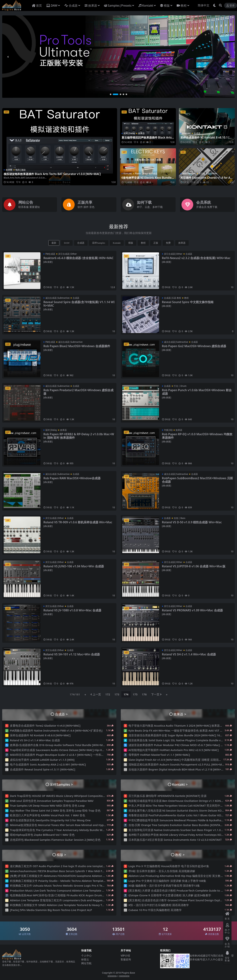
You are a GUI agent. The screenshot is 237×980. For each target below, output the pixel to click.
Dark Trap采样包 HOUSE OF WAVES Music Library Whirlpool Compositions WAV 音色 (64, 796)
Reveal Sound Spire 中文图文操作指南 (188, 302)
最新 (54, 243)
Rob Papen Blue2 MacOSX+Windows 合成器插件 (77, 346)
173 (117, 694)
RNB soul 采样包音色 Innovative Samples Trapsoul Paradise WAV (52, 801)
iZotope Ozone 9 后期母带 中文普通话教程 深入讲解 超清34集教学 (170, 895)
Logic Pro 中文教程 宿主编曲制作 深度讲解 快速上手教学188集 (167, 881)
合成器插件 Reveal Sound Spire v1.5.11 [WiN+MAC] (43, 769)
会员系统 (204, 202)
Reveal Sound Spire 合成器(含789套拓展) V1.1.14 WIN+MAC (79, 304)
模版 (131, 243)
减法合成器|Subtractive (57, 298)
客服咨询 (126, 959)
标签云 (85, 959)
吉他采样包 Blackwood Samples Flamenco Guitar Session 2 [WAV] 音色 (55, 840)
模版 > (61, 855)
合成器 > (61, 714)
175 (135, 694)
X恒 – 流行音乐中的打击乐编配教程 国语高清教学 (159, 905)
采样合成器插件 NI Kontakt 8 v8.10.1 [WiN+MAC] (207, 139)
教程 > (180, 855)
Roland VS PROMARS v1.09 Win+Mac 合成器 (192, 610)
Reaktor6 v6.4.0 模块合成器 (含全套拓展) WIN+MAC (78, 258)
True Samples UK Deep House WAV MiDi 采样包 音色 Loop (47, 806)
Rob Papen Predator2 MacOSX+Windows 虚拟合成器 (78, 392)
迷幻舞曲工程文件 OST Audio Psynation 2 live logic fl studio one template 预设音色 (63, 866)
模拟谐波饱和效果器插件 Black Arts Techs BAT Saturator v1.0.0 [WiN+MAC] (52, 174)
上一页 (96, 694)
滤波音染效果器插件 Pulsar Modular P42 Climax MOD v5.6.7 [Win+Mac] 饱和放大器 (181, 745)
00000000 (124, 976)
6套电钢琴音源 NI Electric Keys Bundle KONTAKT (148, 179)
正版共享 (85, 202)
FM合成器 (50, 254)
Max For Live (189, 173)
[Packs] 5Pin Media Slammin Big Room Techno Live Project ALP (51, 910)
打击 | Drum (180, 386)
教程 (143, 243)
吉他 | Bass (180, 518)
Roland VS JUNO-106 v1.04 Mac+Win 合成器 (74, 566)
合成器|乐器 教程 (173, 298)
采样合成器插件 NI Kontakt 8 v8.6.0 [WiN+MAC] (40, 735)
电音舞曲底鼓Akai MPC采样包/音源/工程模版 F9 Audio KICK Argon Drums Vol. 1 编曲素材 (66, 895)
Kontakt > (180, 784)
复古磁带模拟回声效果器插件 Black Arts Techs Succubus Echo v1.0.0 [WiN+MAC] (148, 139)
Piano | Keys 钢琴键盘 (146, 173)
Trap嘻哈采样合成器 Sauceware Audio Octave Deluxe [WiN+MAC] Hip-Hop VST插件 (63, 750)
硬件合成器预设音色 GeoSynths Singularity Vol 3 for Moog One (50, 820)
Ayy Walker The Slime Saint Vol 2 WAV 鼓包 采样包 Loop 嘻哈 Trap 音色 (55, 810)
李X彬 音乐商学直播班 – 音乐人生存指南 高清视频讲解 (162, 871)
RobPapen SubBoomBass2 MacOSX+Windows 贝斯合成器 (198, 480)
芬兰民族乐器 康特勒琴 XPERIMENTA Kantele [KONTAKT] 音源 (167, 796)
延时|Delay (129, 133)
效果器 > (180, 714)
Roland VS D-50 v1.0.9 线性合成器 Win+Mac (192, 522)
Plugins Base (128, 973)
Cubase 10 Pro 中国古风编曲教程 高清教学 (155, 910)
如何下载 (144, 202)
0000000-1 (113, 976)
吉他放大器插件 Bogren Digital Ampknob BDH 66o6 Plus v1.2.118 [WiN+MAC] (178, 769)
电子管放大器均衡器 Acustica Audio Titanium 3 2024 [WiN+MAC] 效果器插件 (177, 726)
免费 (168, 243)
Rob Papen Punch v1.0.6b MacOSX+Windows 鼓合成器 (197, 392)
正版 (156, 243)
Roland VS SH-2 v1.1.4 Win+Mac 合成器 (189, 654)
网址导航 (86, 963)
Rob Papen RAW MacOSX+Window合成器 (72, 478)
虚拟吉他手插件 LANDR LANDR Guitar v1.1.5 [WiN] (42, 760)
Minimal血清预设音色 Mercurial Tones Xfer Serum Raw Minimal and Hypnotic (60, 825)
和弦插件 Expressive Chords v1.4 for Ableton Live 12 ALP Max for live (207, 179)
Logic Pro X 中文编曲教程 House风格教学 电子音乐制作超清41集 (169, 866)
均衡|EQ (168, 430)
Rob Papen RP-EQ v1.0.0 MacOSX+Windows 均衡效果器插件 (197, 436)
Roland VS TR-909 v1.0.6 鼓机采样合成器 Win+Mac (78, 522)
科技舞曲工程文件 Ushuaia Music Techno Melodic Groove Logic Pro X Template (61, 886)
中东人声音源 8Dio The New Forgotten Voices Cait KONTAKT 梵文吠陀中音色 (177, 806)
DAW (67, 243)
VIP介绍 (125, 956)
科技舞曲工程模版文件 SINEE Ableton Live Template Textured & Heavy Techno (60, 905)
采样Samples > (61, 784)
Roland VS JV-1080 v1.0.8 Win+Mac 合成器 (72, 610)
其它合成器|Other (208, 173)
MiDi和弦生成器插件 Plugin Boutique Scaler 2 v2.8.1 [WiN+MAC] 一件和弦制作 (60, 755)
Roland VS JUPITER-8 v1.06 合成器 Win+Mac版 (194, 566)
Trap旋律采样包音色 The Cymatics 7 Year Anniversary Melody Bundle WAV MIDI (61, 830)
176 (144, 694)
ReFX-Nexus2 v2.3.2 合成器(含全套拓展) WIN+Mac (196, 258)
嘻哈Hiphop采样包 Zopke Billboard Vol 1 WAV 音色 (42, 835)
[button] (113, 94)
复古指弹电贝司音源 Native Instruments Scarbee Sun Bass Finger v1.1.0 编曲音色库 (182, 830)
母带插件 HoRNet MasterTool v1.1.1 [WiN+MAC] (159, 755)
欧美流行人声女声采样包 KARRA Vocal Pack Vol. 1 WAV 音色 (48, 815)
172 (108, 694)
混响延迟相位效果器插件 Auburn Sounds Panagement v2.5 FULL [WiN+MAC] (177, 764)
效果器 (9, 170)
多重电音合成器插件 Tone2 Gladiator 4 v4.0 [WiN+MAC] (45, 726)
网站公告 (26, 202)
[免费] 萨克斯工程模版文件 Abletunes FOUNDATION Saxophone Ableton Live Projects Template (71, 876)
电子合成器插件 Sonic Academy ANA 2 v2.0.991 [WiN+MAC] (48, 764)
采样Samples (99, 243)
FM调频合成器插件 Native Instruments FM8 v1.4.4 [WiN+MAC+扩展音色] (56, 730)
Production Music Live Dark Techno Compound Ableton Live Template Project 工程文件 (66, 890)
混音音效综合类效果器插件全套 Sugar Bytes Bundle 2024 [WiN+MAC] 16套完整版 (180, 735)
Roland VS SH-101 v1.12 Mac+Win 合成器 (72, 654)
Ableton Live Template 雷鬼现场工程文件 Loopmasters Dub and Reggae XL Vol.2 (62, 900)
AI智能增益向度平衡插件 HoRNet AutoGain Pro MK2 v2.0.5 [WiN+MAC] (174, 750)
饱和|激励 (21, 170)
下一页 (156, 694)
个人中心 (86, 956)
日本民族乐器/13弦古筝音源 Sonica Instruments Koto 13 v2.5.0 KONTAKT (175, 840)
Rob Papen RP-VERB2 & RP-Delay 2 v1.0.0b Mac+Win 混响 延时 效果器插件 (79, 436)
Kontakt (187, 133)
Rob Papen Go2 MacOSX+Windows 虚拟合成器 (194, 346)
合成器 (197, 133)
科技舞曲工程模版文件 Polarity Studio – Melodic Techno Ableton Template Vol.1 (61, 881)
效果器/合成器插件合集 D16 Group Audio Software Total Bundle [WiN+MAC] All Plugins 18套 (69, 745)
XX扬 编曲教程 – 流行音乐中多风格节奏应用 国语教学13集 (164, 886)
